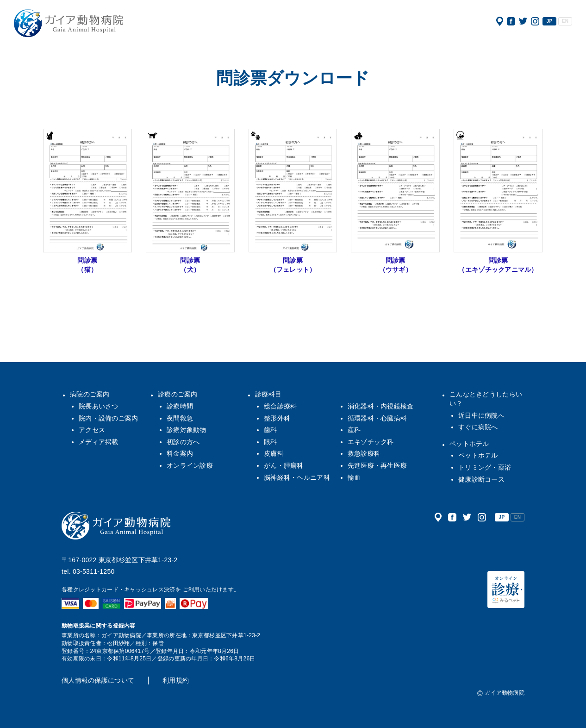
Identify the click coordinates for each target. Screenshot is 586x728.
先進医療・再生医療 (377, 465)
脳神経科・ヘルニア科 (297, 477)
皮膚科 (274, 453)
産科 (354, 430)
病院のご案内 (90, 394)
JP (550, 21)
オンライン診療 (190, 465)
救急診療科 (364, 453)
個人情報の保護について (98, 680)
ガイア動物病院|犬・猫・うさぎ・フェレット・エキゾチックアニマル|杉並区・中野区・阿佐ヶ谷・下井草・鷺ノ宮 (69, 23)
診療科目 (268, 394)
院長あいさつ (99, 406)
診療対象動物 (187, 430)
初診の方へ (183, 442)
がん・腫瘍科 (284, 465)
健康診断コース (481, 479)
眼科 (271, 442)
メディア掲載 (99, 442)
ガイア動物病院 (116, 526)
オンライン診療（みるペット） (506, 590)
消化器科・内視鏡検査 (381, 406)
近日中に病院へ (481, 415)
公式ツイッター (523, 21)
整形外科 (277, 418)
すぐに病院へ (478, 427)
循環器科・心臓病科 (377, 418)
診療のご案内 (178, 394)
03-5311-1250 (94, 571)
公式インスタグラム (535, 21)
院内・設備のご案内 (109, 418)
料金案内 (180, 453)
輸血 (354, 477)
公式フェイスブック (511, 21)
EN (565, 21)
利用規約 (176, 680)
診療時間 (180, 406)
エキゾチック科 (371, 442)
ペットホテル (469, 444)
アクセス (500, 21)
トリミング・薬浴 (485, 467)
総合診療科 (280, 406)
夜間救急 (180, 418)
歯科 (271, 430)
